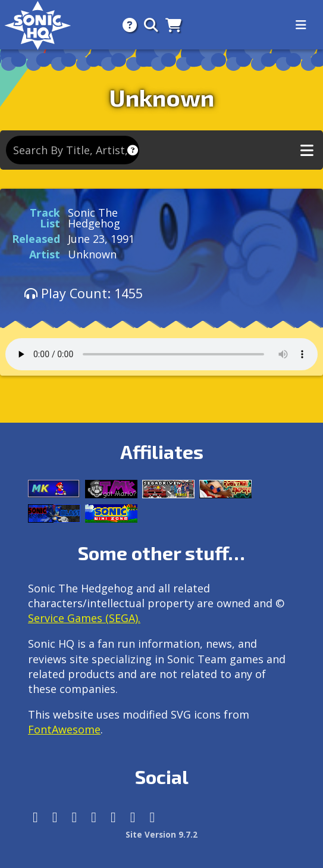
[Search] (148, 25)
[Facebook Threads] (153, 817)
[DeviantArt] (113, 817)
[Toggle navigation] (301, 25)
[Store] (170, 25)
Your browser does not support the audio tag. (161, 354)
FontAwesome (64, 729)
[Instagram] (55, 817)
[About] (126, 25)
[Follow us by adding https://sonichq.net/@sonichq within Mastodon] (35, 817)
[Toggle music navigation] (307, 150)
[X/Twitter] (75, 817)
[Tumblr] (94, 817)
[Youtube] (133, 817)
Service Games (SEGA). (84, 618)
